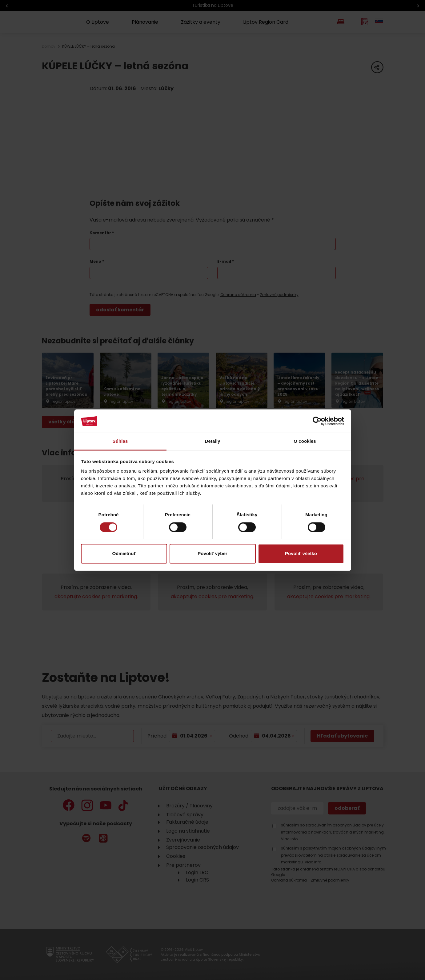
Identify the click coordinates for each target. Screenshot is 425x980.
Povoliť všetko (301, 554)
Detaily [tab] (213, 441)
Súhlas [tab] (120, 441)
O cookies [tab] (305, 441)
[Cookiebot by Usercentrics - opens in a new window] (317, 421)
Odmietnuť (124, 554)
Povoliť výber (212, 554)
